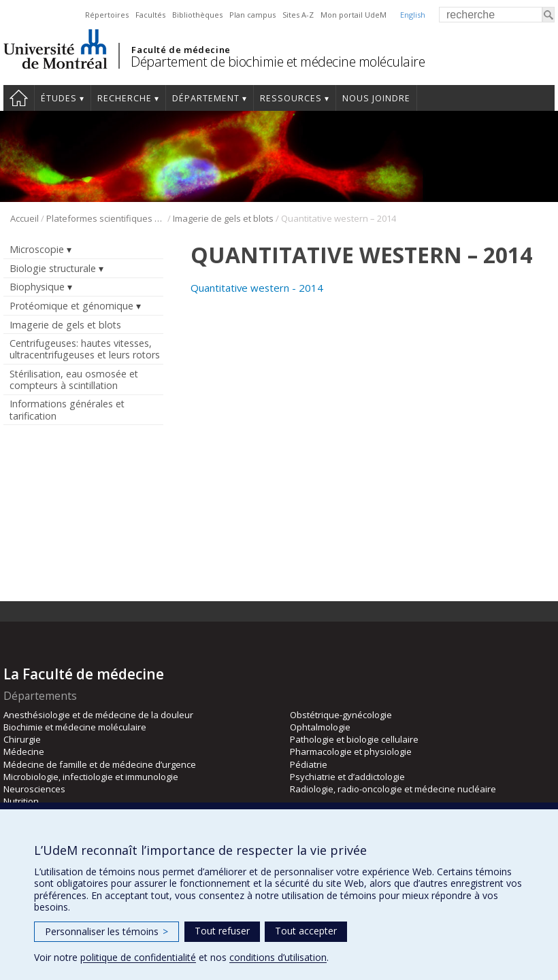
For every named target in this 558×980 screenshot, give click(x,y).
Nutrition (21, 801)
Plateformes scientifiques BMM (106, 218)
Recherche (125, 98)
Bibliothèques (197, 15)
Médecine (24, 751)
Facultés (150, 15)
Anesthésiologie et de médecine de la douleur (98, 715)
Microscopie (37, 249)
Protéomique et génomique (71, 306)
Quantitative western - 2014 (257, 288)
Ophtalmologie (320, 727)
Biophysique (37, 287)
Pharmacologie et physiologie (351, 751)
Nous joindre (376, 98)
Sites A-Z (298, 15)
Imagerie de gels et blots (223, 218)
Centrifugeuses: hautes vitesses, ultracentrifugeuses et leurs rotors (85, 349)
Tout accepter (306, 931)
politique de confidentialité (138, 957)
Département (206, 98)
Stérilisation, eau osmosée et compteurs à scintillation (74, 379)
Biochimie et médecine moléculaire (75, 727)
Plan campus (252, 15)
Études (59, 98)
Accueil (19, 98)
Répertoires (107, 15)
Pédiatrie (309, 764)
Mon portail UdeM (354, 15)
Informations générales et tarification (67, 409)
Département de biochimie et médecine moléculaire (278, 62)
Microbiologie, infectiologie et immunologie (91, 777)
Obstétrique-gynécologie (341, 715)
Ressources (291, 98)
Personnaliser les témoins (106, 931)
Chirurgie (22, 739)
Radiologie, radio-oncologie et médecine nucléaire (393, 789)
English (413, 15)
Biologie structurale (53, 268)
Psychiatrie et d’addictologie (347, 777)
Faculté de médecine (181, 50)
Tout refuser (222, 931)
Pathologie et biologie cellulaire (354, 739)
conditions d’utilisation (278, 957)
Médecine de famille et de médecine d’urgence (100, 764)
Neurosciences (34, 789)
